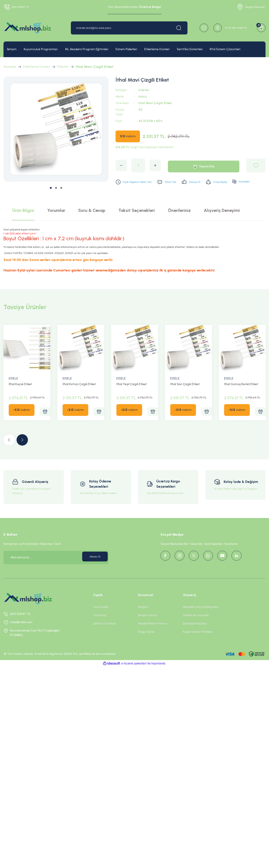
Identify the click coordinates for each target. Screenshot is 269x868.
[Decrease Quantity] (121, 165)
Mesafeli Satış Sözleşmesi (201, 617)
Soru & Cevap (92, 220)
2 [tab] (56, 188)
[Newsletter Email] (56, 568)
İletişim (143, 617)
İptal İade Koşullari (195, 634)
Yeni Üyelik (101, 617)
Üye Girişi (100, 625)
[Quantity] (138, 165)
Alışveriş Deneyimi (222, 220)
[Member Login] (224, 28)
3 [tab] (61, 188)
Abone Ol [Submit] (93, 567)
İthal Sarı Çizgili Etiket (185, 394)
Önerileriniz (179, 220)
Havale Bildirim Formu (153, 634)
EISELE (143, 97)
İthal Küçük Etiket (20, 394)
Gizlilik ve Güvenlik (196, 625)
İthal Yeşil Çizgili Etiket (132, 394)
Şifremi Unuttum (105, 634)
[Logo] (27, 28)
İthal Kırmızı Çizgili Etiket (79, 394)
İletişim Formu (147, 625)
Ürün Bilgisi (23, 220)
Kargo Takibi (146, 642)
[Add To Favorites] (256, 165)
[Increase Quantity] (155, 165)
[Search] (123, 28)
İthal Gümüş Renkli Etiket (241, 394)
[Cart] (260, 28)
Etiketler (145, 90)
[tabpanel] (56, 129)
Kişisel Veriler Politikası (198, 642)
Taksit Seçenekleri (137, 220)
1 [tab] (51, 188)
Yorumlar (56, 220)
